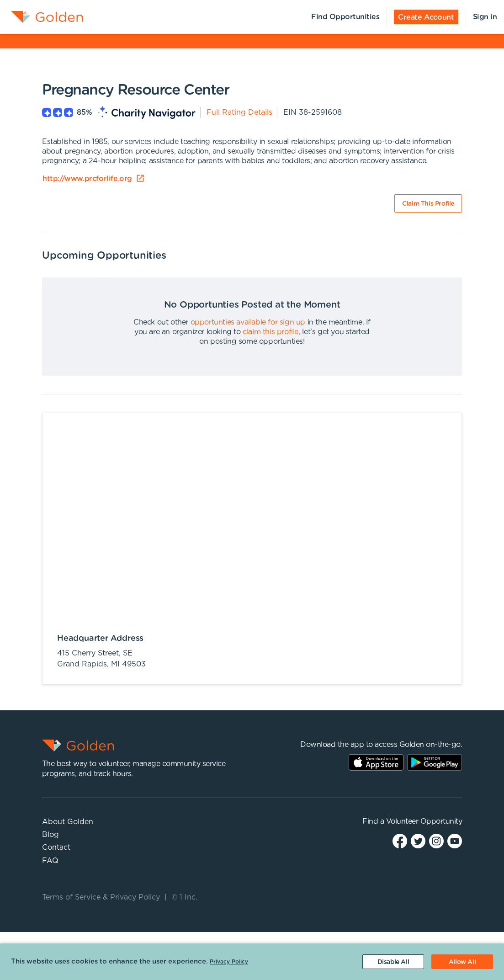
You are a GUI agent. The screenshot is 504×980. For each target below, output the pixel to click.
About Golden (68, 822)
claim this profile (271, 332)
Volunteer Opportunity (424, 821)
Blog (50, 835)
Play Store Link (435, 762)
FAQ (50, 861)
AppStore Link (376, 762)
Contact (56, 847)
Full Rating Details (239, 112)
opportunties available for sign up (248, 322)
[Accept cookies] (462, 962)
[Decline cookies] (393, 962)
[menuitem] (42, 17)
